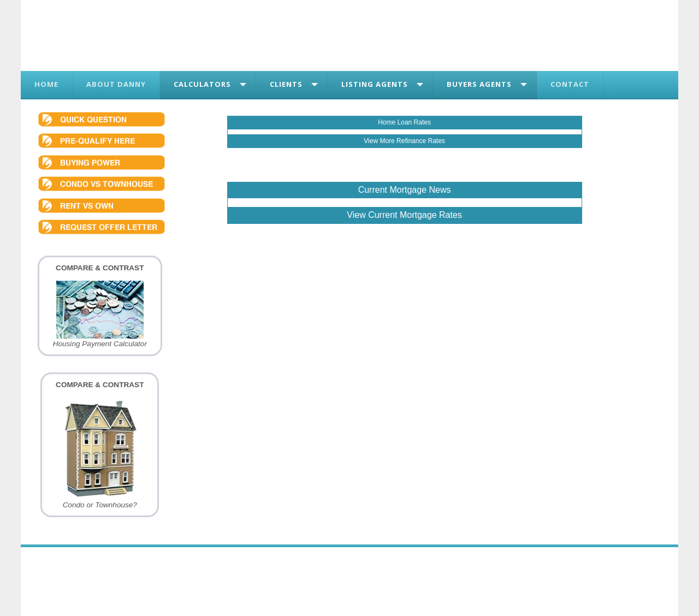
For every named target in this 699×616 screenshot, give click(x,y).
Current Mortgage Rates (415, 215)
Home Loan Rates (404, 122)
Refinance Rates (421, 141)
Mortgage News (420, 190)
